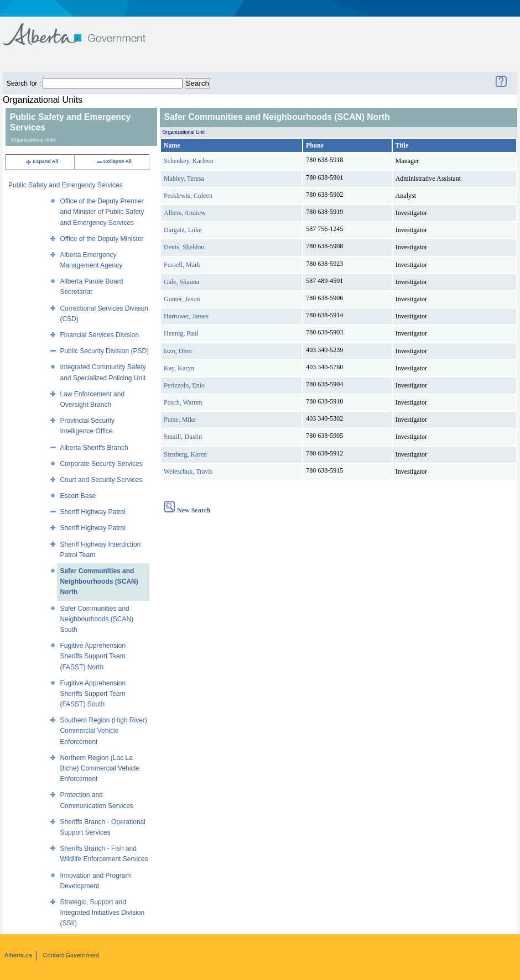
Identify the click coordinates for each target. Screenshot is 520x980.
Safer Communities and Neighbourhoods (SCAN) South (97, 619)
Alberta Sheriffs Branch (94, 448)
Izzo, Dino (178, 351)
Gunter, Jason (182, 299)
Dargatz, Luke (183, 230)
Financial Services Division (99, 335)
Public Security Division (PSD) (104, 351)
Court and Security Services (101, 480)
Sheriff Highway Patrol (93, 512)
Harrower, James (186, 316)
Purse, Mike (180, 420)
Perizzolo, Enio (184, 385)
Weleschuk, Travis (188, 471)
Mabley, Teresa (184, 179)
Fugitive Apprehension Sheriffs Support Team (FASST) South (93, 694)
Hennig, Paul (181, 333)
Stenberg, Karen (185, 454)
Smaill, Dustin (183, 437)
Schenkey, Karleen (189, 161)
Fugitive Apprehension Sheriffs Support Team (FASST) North (93, 656)
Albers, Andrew (185, 213)
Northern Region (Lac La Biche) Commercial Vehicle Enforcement (99, 768)
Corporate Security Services (101, 464)
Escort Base (78, 496)
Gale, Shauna (181, 282)
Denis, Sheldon (184, 247)
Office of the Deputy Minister (102, 239)
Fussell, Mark (182, 265)
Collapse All (114, 161)
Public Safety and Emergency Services (66, 185)
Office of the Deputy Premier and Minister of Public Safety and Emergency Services (102, 212)
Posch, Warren (183, 402)
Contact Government (71, 955)
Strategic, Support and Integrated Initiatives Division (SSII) (102, 913)
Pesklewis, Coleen (188, 196)
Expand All (41, 161)
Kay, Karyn (179, 368)
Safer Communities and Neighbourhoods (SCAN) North (99, 581)
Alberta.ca (18, 955)
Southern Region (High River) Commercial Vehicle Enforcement (103, 731)
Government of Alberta (83, 29)
